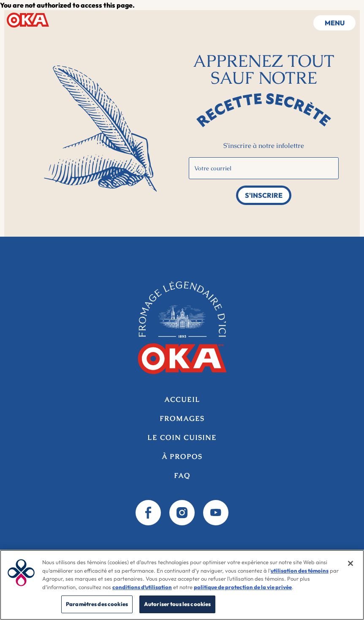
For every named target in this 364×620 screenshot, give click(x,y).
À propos (182, 457)
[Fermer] (350, 563)
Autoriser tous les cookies (177, 604)
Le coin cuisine (182, 438)
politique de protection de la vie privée (243, 587)
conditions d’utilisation (142, 587)
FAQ (182, 476)
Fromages (182, 419)
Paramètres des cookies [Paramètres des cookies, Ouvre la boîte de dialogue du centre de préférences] (97, 604)
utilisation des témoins (300, 571)
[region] (182, 585)
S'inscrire (264, 195)
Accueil (28, 20)
